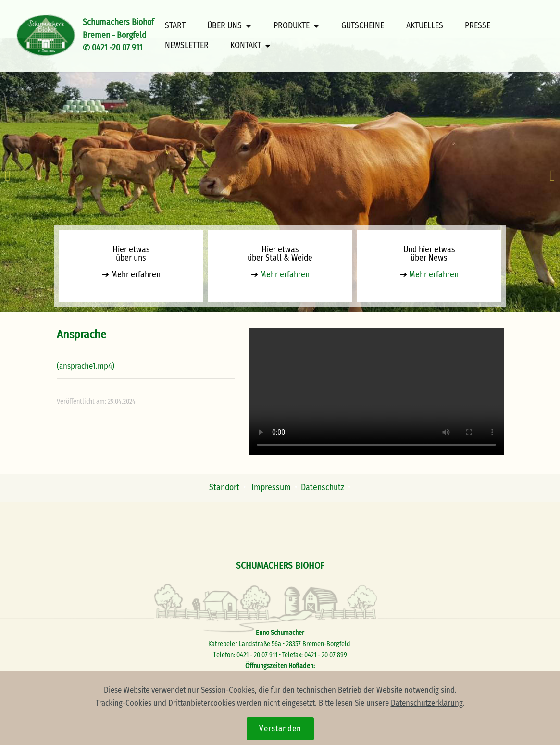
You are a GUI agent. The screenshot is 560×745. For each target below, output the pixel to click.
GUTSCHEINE (363, 26)
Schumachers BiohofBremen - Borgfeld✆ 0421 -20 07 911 (118, 35)
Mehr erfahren (135, 275)
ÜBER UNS (224, 26)
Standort (224, 488)
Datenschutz (323, 488)
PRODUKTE (292, 26)
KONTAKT (246, 46)
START (175, 26)
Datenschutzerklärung (427, 703)
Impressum (272, 488)
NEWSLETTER (187, 46)
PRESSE (478, 26)
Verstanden (280, 728)
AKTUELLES (425, 26)
